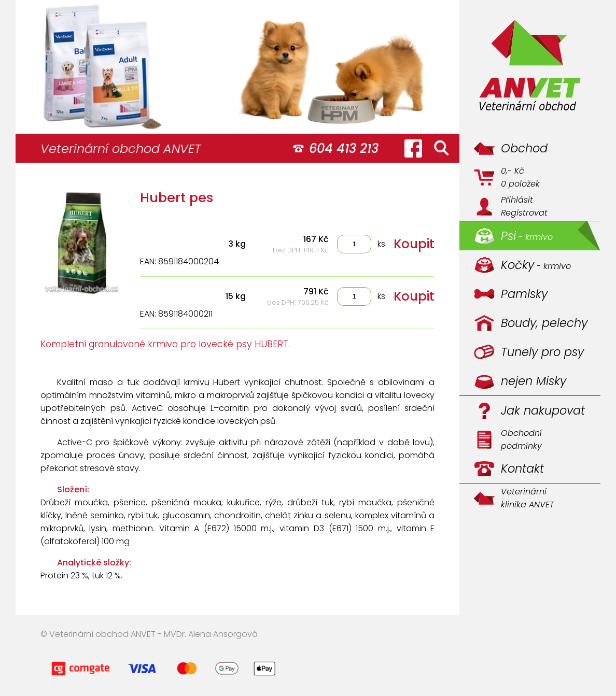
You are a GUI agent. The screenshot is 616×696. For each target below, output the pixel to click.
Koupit (414, 244)
